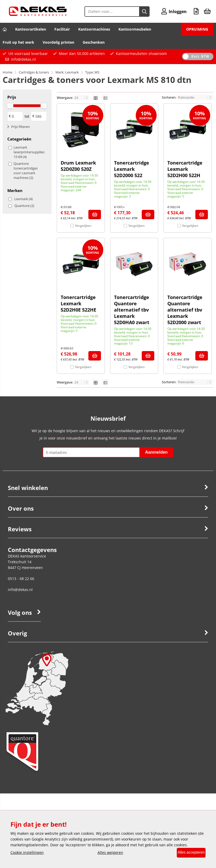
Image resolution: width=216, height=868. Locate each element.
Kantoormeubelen (135, 29)
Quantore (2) (24, 206)
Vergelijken (83, 226)
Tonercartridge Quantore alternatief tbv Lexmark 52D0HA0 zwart (132, 310)
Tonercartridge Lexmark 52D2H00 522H (185, 169)
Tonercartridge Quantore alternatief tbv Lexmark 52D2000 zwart (185, 310)
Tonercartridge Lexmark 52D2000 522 (132, 169)
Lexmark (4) (24, 199)
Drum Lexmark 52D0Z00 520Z (78, 166)
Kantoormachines (94, 29)
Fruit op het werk (18, 42)
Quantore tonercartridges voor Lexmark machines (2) (26, 171)
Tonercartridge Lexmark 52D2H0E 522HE (78, 303)
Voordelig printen (58, 42)
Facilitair (62, 29)
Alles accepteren (188, 853)
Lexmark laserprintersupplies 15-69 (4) (29, 152)
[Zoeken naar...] (141, 12)
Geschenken (94, 42)
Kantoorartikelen (31, 29)
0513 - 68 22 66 (21, 579)
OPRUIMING (197, 29)
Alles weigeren (107, 853)
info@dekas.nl (23, 59)
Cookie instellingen (27, 853)
